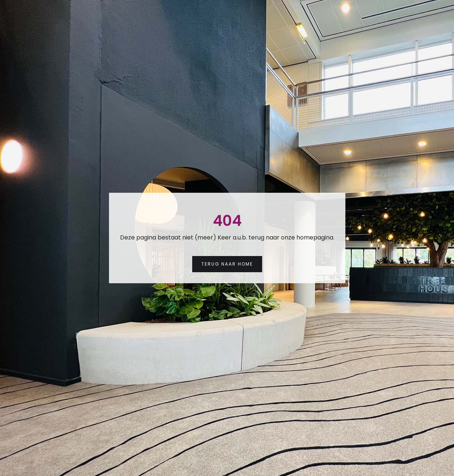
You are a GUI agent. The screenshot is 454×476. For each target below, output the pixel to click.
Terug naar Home (227, 264)
